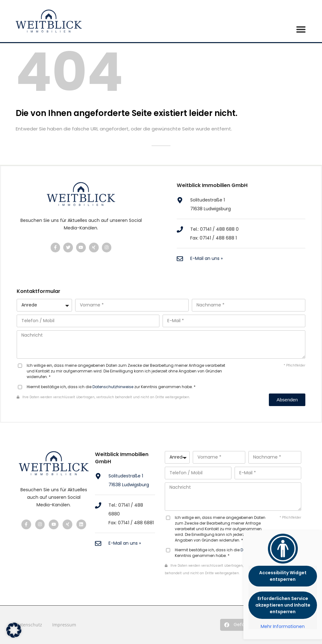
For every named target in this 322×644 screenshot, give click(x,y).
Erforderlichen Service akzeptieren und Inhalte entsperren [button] (283, 605)
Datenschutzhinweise (113, 387)
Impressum (64, 625)
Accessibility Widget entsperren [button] (283, 576)
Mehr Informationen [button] (283, 627)
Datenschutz (29, 625)
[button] (241, 625)
